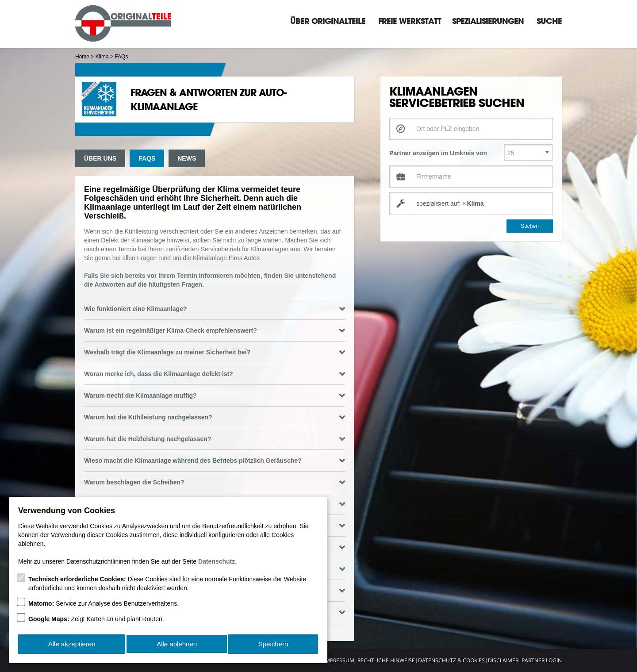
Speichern (273, 645)
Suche (549, 21)
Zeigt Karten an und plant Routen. (96, 621)
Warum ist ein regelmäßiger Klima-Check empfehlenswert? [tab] (215, 330)
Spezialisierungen (488, 21)
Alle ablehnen (177, 645)
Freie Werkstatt (410, 21)
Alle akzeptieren (71, 645)
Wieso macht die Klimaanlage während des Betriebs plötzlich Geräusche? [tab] (215, 461)
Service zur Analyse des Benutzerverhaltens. (104, 605)
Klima (102, 57)
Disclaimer (503, 660)
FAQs (147, 158)
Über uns (100, 158)
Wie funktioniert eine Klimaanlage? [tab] (215, 309)
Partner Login (542, 660)
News (187, 158)
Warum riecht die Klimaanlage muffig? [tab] (215, 396)
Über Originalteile (328, 21)
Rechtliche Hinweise (386, 660)
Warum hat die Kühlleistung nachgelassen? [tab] (215, 417)
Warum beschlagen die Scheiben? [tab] (215, 482)
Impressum (339, 660)
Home (82, 57)
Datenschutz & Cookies (451, 660)
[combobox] (471, 204)
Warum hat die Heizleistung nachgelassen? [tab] (215, 439)
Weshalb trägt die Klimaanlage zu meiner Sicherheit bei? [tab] (215, 352)
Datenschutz (217, 563)
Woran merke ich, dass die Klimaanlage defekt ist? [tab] (215, 374)
